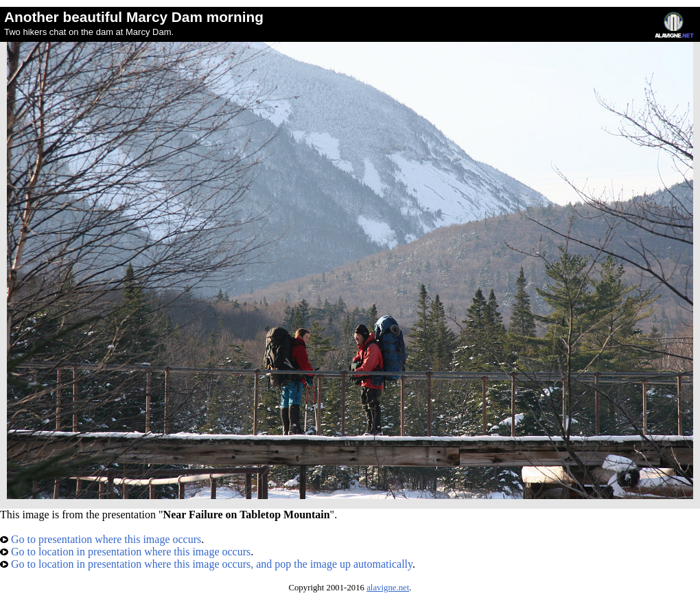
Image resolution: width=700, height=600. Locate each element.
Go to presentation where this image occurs (101, 539)
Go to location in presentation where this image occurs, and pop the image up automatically (206, 564)
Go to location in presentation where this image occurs (125, 552)
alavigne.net (388, 588)
